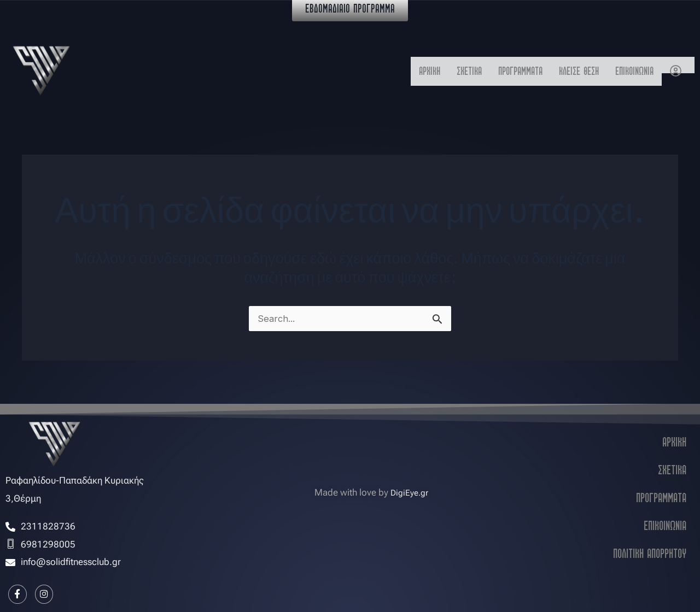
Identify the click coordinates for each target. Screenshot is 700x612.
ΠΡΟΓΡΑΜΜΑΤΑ (493, 71)
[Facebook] (19, 593)
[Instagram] (49, 593)
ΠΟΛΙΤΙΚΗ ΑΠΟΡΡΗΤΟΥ (650, 551)
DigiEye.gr (409, 490)
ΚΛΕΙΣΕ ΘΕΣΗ (563, 71)
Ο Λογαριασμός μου (678, 64)
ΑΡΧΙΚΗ (386, 71)
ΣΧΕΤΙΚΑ (432, 71)
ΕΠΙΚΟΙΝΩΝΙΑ (629, 71)
